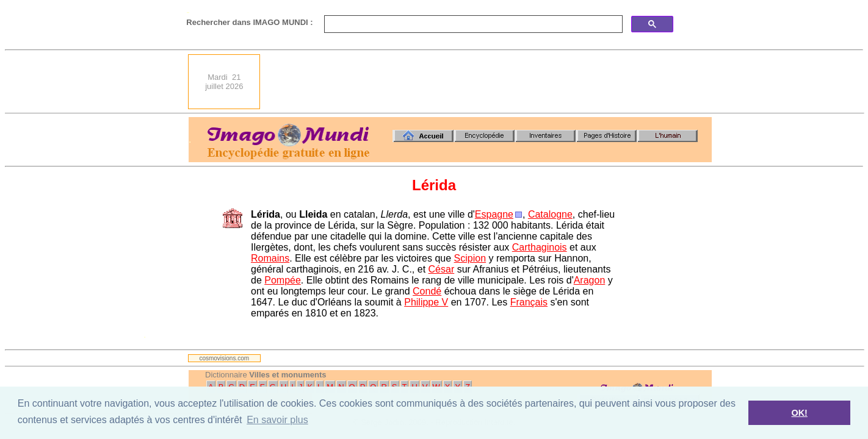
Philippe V (426, 302)
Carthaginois (540, 247)
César (442, 269)
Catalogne (550, 214)
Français (529, 302)
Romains (270, 258)
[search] (472, 24)
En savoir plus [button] (277, 420)
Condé (427, 291)
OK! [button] (799, 413)
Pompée (283, 280)
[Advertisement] (490, 82)
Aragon (590, 280)
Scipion (470, 258)
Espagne (494, 214)
